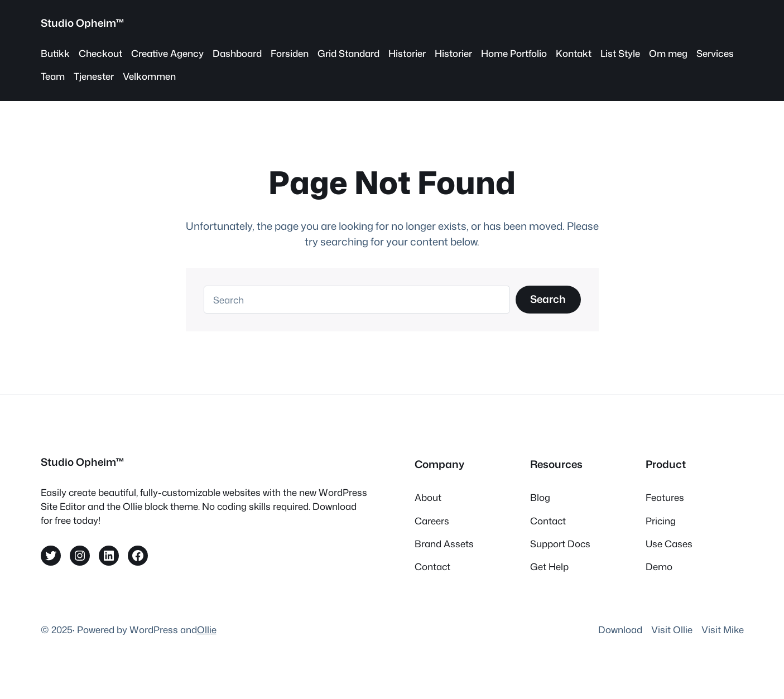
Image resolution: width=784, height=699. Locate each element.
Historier (407, 53)
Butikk (55, 53)
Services (715, 53)
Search (548, 299)
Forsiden (290, 53)
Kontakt (574, 53)
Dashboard (237, 53)
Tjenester (94, 76)
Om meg (668, 53)
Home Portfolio (514, 53)
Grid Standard (348, 53)
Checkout (100, 53)
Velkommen (149, 76)
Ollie (207, 630)
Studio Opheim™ (83, 23)
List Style (620, 53)
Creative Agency (167, 53)
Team (53, 76)
